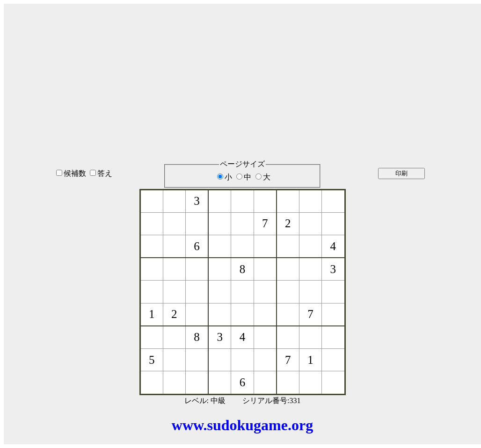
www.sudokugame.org (242, 425)
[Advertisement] (242, 70)
